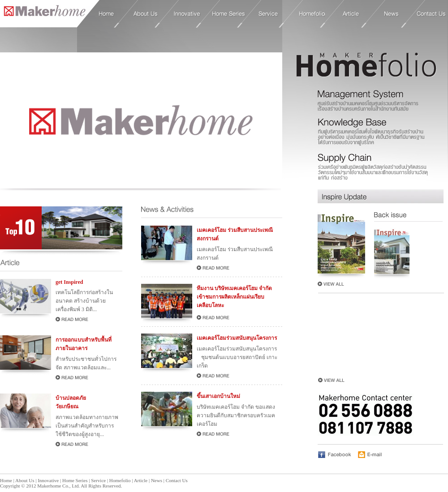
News (392, 14)
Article (351, 14)
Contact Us (431, 14)
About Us (146, 14)
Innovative (187, 14)
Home (43, 13)
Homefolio (312, 14)
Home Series (229, 14)
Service (268, 14)
